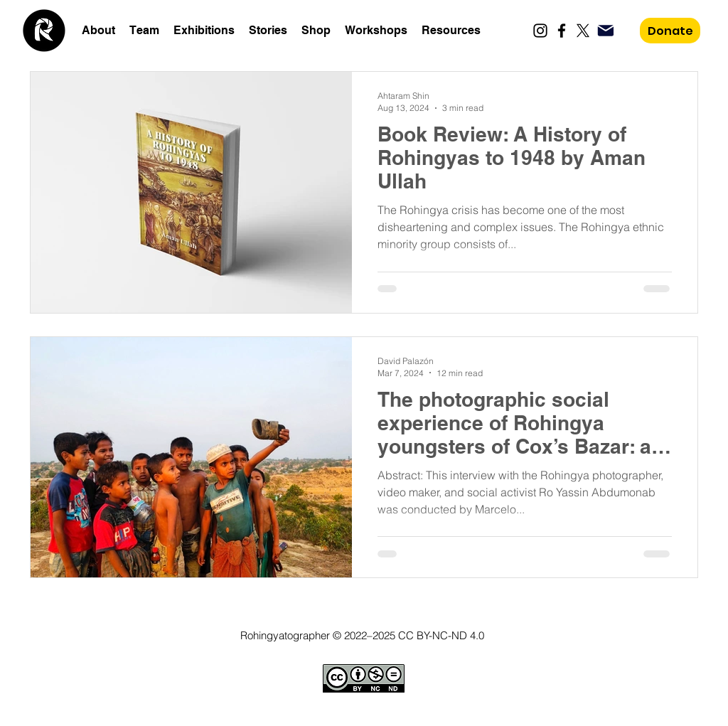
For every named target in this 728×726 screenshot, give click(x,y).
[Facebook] (562, 31)
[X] (583, 31)
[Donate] (670, 31)
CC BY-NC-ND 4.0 (441, 635)
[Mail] (605, 30)
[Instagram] (540, 31)
